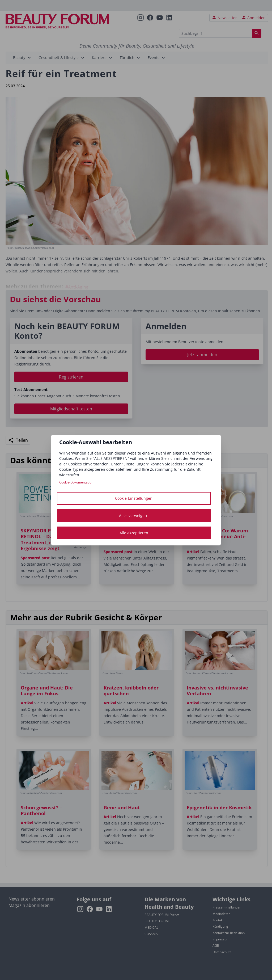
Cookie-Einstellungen (134, 498)
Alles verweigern (134, 516)
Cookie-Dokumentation (76, 482)
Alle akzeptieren (134, 533)
